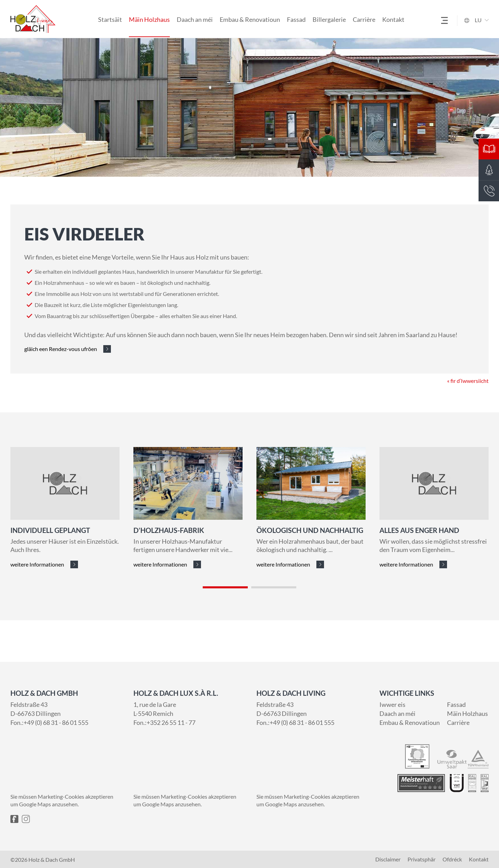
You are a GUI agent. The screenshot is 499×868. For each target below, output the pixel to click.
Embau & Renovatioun (250, 19)
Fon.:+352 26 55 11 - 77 (164, 722)
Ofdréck (452, 859)
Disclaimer (388, 859)
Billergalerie (329, 19)
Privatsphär (422, 859)
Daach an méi (195, 19)
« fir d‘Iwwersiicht (468, 410)
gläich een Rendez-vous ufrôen (61, 349)
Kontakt (393, 19)
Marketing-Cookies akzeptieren (76, 796)
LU (478, 20)
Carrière (364, 19)
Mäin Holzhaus (149, 19)
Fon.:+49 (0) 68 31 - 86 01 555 (49, 722)
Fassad (296, 19)
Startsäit (110, 19)
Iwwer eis (392, 704)
